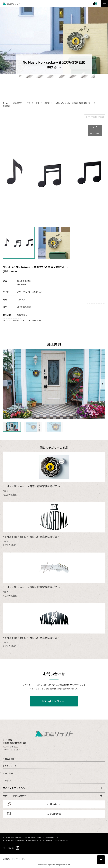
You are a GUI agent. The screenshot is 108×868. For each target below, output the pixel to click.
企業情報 (6, 859)
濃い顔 (47, 103)
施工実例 (9, 773)
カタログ (9, 781)
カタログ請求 (54, 814)
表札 (37, 103)
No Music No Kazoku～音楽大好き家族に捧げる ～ (74, 103)
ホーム (5, 103)
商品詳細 (6, 106)
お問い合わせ (54, 804)
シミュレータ (11, 766)
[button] (102, 384)
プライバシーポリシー (20, 859)
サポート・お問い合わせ (15, 796)
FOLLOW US (8, 848)
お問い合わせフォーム (54, 701)
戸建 (29, 103)
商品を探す (17, 103)
